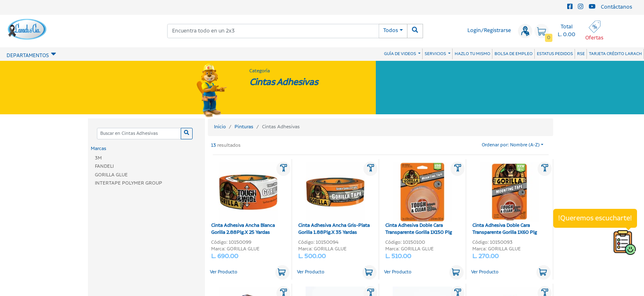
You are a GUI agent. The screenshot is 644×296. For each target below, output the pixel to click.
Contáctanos (616, 7)
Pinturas (244, 127)
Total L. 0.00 (567, 31)
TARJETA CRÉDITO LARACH (615, 54)
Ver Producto (224, 272)
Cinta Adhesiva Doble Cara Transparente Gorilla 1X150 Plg (419, 199)
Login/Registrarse (489, 31)
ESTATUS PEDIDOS (555, 54)
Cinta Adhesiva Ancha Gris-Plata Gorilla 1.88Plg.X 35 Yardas (334, 199)
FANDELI (104, 166)
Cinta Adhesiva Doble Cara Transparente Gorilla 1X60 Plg (506, 199)
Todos (391, 31)
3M (98, 158)
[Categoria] (139, 134)
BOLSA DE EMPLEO (514, 54)
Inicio (220, 127)
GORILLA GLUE (111, 175)
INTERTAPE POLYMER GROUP (129, 183)
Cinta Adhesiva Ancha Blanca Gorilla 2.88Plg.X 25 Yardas (245, 199)
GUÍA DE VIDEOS (400, 54)
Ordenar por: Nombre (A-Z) (511, 145)
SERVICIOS (436, 54)
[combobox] (273, 31)
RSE (581, 54)
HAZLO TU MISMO (473, 54)
